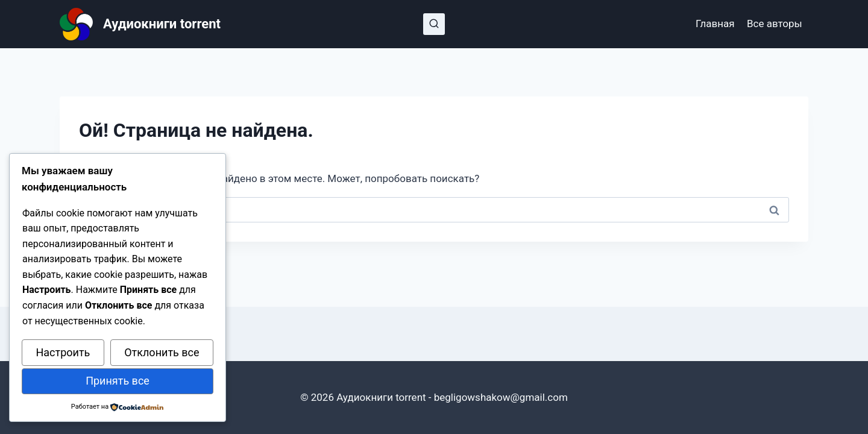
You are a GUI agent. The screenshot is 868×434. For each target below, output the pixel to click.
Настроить (63, 352)
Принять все (118, 381)
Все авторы (775, 24)
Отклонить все (162, 352)
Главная (715, 24)
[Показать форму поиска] (434, 24)
